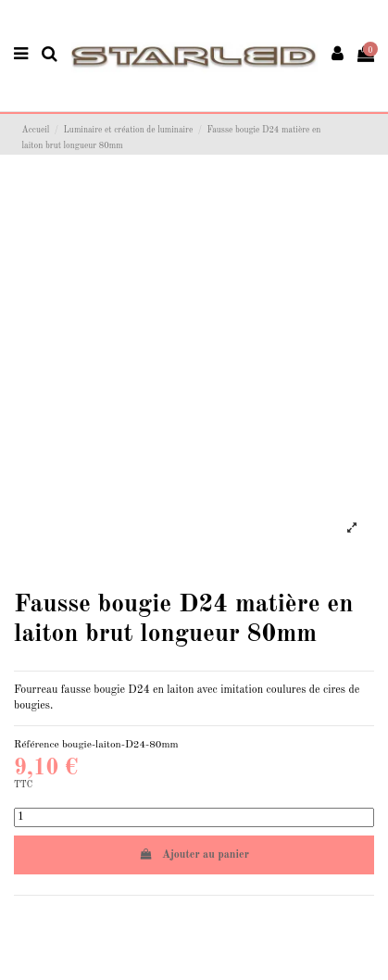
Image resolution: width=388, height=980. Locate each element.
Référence (37, 745)
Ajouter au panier (194, 854)
